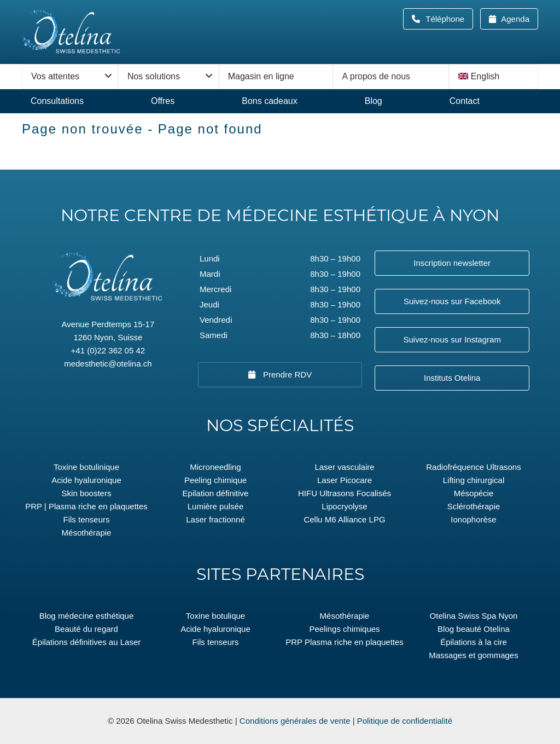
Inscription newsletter (452, 263)
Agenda (514, 19)
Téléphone (448, 19)
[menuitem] (494, 77)
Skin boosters (87, 493)
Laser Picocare (345, 480)
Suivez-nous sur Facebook (452, 301)
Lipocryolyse (344, 506)
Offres (163, 101)
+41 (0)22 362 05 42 (108, 350)
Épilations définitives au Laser (86, 642)
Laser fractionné (215, 519)
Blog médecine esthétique (87, 616)
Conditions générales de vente (295, 721)
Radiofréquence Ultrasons (473, 467)
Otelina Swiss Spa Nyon (474, 616)
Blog (374, 101)
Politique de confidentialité (405, 721)
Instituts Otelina (452, 378)
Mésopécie (474, 493)
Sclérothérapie (474, 506)
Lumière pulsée (216, 506)
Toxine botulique (215, 616)
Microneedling (215, 467)
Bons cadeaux (269, 101)
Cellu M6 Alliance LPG (344, 519)
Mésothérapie (87, 533)
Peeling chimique (215, 480)
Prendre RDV (286, 374)
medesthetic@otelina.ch (108, 364)
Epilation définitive (216, 493)
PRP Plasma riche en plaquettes (345, 642)
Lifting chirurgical (474, 480)
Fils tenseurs (86, 519)
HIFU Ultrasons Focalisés (345, 493)
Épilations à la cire (474, 642)
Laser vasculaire (344, 467)
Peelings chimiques (344, 629)
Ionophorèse (473, 519)
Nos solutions (154, 76)
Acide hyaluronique (86, 480)
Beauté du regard (86, 629)
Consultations (57, 101)
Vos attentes (55, 76)
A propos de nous (377, 76)
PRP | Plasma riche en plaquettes (86, 506)
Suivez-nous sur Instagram (452, 339)
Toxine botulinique (86, 467)
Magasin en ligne (261, 76)
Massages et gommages (473, 655)
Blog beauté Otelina (474, 629)
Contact (465, 101)
